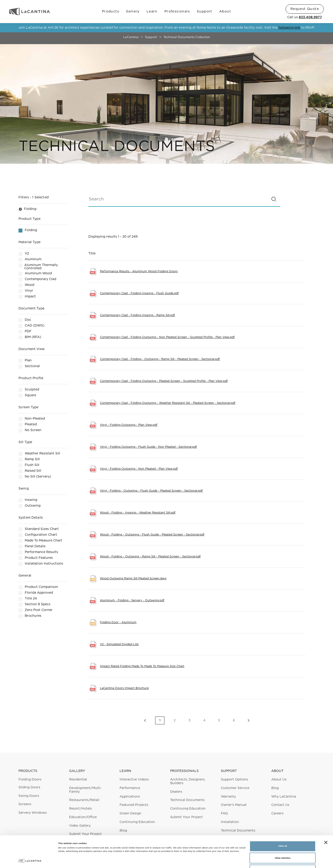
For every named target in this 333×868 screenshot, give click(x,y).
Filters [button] (34, 197)
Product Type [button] (29, 219)
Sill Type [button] (25, 442)
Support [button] (229, 771)
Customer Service (235, 788)
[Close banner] (326, 815)
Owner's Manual (234, 805)
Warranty (228, 797)
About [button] (277, 771)
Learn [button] (125, 771)
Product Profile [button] (31, 378)
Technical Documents (187, 800)
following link (289, 28)
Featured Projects (134, 805)
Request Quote (305, 9)
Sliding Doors (29, 787)
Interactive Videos (134, 780)
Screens (25, 804)
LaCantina (131, 37)
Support (205, 12)
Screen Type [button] (29, 407)
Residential (78, 780)
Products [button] (28, 771)
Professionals (177, 12)
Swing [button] (24, 489)
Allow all (283, 819)
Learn (152, 12)
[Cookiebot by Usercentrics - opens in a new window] (30, 860)
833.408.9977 (310, 17)
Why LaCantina (284, 797)
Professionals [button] (184, 771)
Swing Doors (29, 796)
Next (249, 720)
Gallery (133, 12)
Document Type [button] (31, 308)
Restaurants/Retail (84, 800)
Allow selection (283, 831)
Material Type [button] (29, 242)
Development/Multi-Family (85, 790)
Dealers (176, 792)
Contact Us (280, 805)
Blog (275, 788)
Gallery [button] (77, 771)
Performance (130, 788)
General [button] (25, 576)
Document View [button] (32, 349)
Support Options (234, 780)
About (225, 12)
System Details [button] (31, 518)
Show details (192, 860)
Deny (283, 843)
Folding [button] (27, 209)
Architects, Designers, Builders (188, 781)
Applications (130, 797)
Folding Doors (30, 780)
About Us (279, 780)
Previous (145, 720)
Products (111, 12)
